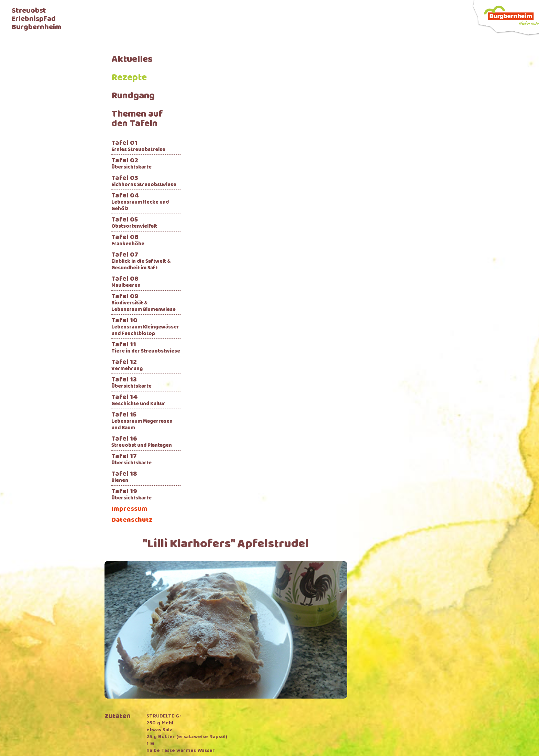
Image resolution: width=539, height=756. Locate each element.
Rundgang (133, 96)
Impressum (129, 509)
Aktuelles (132, 60)
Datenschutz (132, 520)
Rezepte (129, 78)
